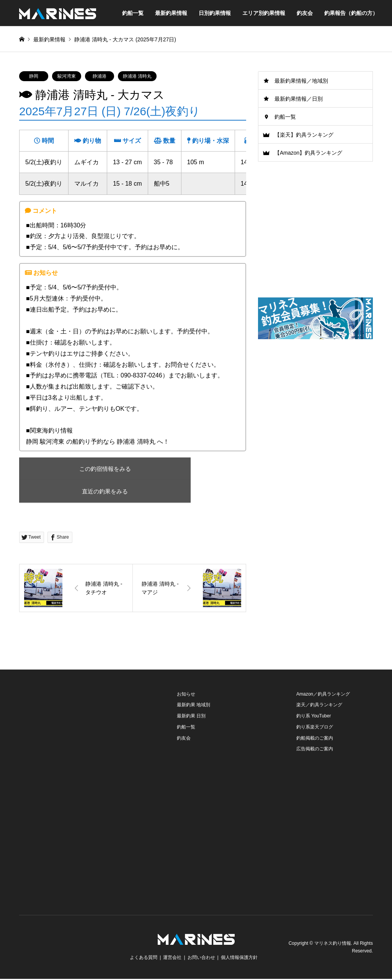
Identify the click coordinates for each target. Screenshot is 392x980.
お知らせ (186, 695)
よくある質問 (144, 959)
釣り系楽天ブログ (315, 728)
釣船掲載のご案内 (315, 739)
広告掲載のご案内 (315, 750)
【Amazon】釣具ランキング (308, 153)
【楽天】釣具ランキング (304, 135)
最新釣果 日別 (191, 717)
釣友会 (305, 13)
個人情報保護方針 (239, 959)
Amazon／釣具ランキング (323, 695)
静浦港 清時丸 (137, 76)
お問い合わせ (201, 959)
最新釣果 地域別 (194, 706)
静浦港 (100, 76)
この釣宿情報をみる (86, 469)
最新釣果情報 (171, 13)
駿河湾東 (67, 76)
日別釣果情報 (215, 13)
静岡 (34, 76)
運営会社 (172, 959)
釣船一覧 (133, 13)
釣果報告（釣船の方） (351, 13)
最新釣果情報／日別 (299, 99)
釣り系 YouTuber (314, 717)
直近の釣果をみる (86, 492)
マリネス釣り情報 (333, 944)
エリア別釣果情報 (264, 13)
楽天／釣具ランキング (319, 706)
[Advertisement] (315, 405)
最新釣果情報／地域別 (301, 81)
